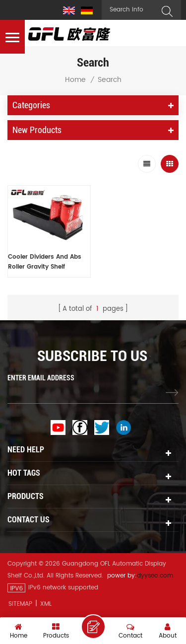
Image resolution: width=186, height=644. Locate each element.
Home (75, 80)
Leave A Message (93, 627)
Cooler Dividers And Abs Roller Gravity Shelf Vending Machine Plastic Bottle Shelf (45, 262)
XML (46, 604)
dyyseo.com (155, 576)
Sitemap (20, 604)
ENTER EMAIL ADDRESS (41, 378)
